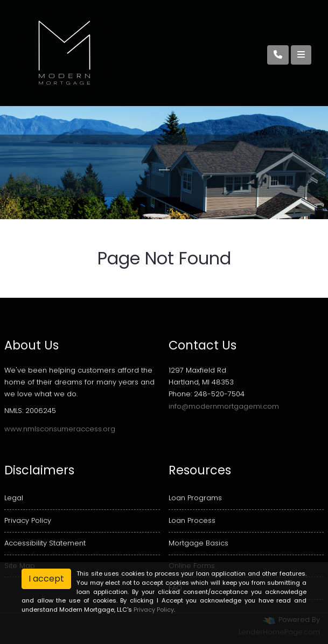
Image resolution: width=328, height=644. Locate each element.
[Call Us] (278, 55)
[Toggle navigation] (301, 55)
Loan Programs (195, 498)
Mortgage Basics (198, 543)
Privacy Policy (28, 520)
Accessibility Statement (45, 543)
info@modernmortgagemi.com (224, 406)
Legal (14, 498)
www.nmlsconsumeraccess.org (60, 429)
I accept (46, 579)
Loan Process (192, 520)
